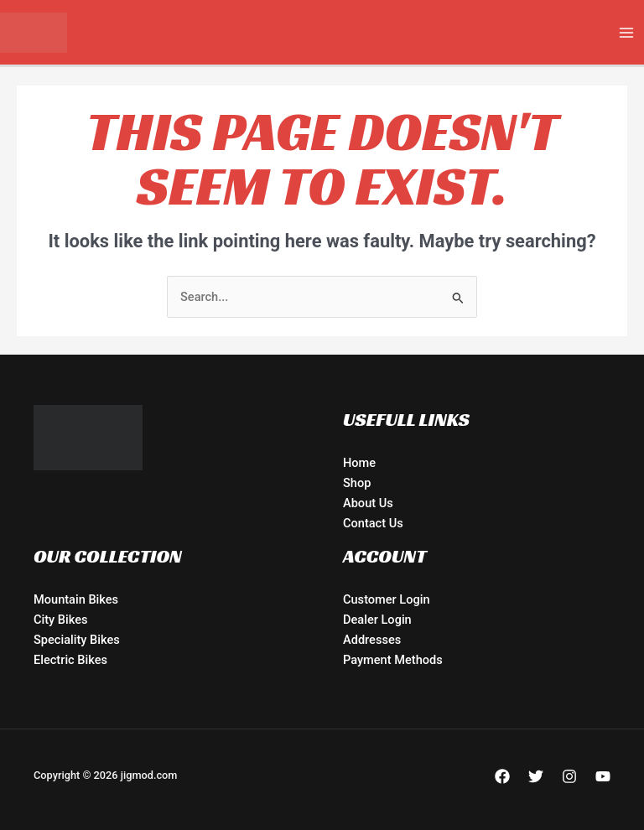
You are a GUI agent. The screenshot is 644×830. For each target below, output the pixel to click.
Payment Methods (393, 660)
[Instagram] (569, 776)
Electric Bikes (70, 660)
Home (359, 463)
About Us (368, 503)
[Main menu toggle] (626, 33)
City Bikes (61, 620)
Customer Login (387, 599)
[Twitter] (536, 776)
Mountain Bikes (76, 599)
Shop (357, 483)
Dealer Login (377, 620)
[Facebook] (502, 776)
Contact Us (373, 523)
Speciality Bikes (77, 640)
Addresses (372, 640)
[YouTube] (603, 776)
